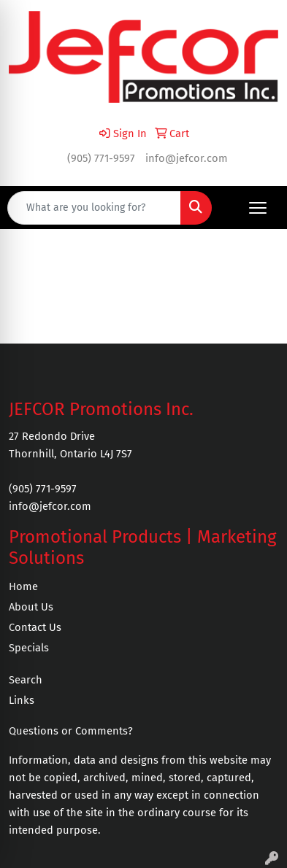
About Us (31, 607)
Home (23, 586)
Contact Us (35, 627)
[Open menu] (258, 208)
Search (26, 680)
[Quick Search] (94, 208)
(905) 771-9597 (101, 158)
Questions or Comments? (71, 731)
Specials (29, 648)
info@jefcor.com (187, 158)
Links (22, 700)
